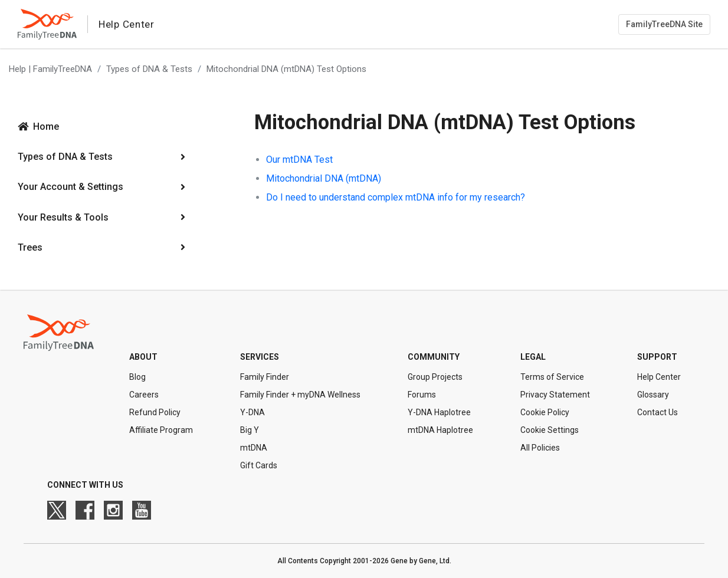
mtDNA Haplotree (440, 430)
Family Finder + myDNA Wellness (300, 395)
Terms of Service (552, 377)
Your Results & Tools (63, 217)
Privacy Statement (555, 395)
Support (657, 357)
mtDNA (254, 448)
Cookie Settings (550, 430)
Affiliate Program (161, 430)
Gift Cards (259, 465)
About (143, 357)
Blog (137, 377)
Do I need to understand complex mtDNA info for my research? (396, 197)
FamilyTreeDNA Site (664, 24)
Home (46, 127)
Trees (30, 247)
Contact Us (658, 412)
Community (434, 357)
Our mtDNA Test (299, 160)
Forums (422, 395)
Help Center (659, 377)
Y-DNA (252, 412)
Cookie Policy (545, 412)
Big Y (250, 430)
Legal (533, 357)
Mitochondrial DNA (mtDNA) (324, 178)
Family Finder (265, 377)
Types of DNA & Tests (149, 69)
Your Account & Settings (70, 187)
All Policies (540, 448)
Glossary (653, 395)
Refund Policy (155, 412)
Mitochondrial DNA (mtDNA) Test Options (286, 69)
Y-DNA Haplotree (439, 412)
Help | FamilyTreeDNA (50, 69)
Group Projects (435, 377)
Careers (144, 395)
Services (260, 357)
